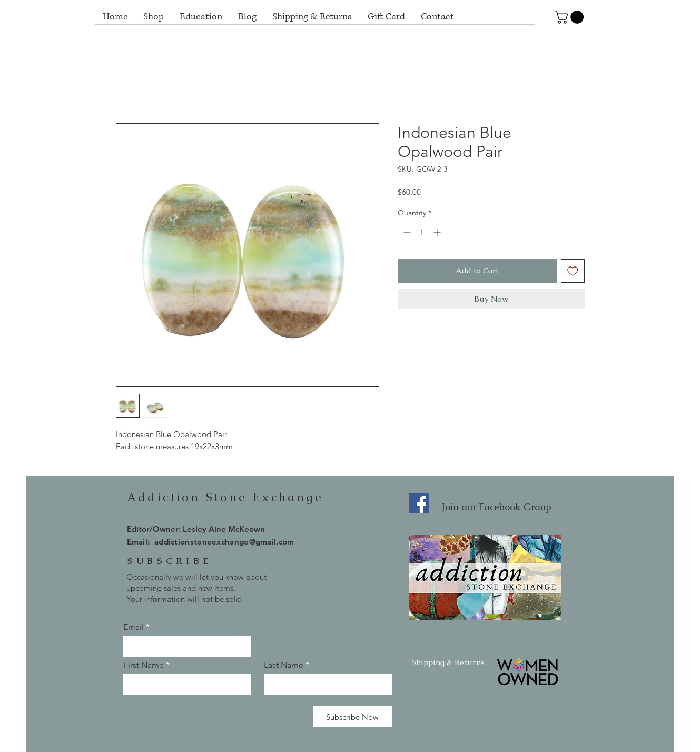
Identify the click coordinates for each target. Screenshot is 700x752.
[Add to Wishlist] (573, 271)
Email (134, 627)
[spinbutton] (422, 232)
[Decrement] (406, 232)
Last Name (284, 665)
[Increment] (438, 232)
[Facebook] (419, 503)
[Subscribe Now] (353, 717)
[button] (571, 17)
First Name (144, 665)
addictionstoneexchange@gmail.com (224, 542)
